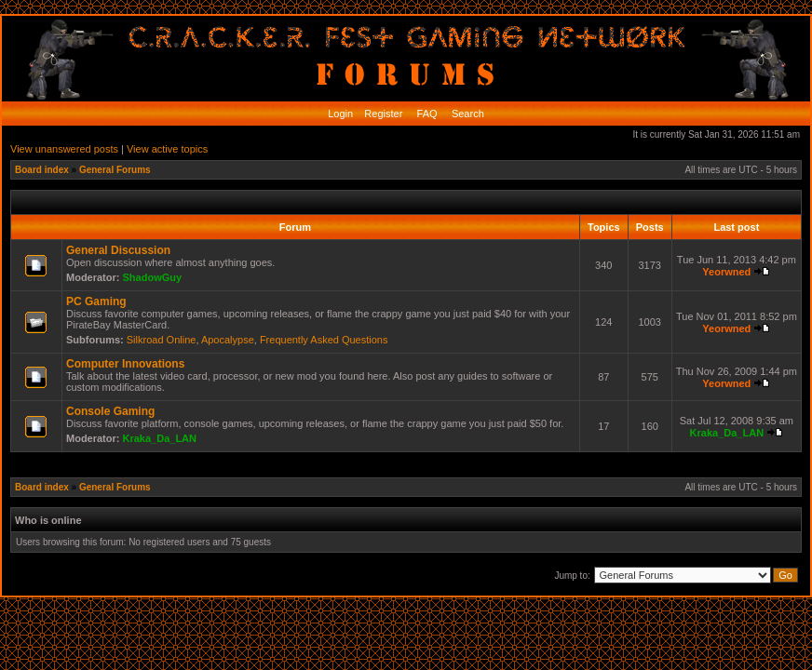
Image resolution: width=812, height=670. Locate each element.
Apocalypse (228, 340)
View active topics (167, 149)
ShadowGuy (153, 277)
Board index (42, 170)
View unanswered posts (64, 149)
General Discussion (118, 250)
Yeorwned (726, 272)
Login (340, 114)
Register (382, 114)
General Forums (115, 170)
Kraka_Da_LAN (160, 438)
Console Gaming (110, 411)
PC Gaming (96, 301)
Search (467, 114)
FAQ (426, 114)
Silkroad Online (162, 340)
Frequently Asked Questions (324, 340)
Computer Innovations (125, 364)
